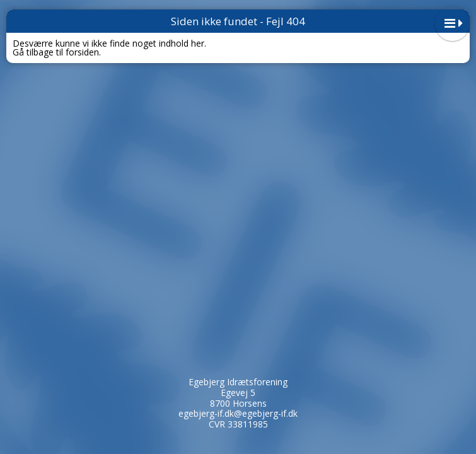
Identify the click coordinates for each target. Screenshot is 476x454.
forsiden (82, 52)
